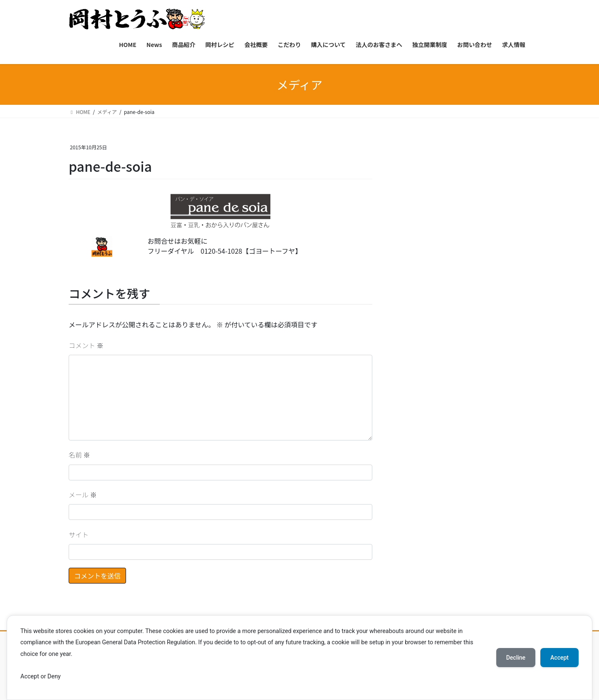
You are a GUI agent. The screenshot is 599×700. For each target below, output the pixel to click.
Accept (559, 658)
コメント (86, 345)
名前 (79, 455)
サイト (79, 534)
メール (83, 495)
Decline (516, 658)
